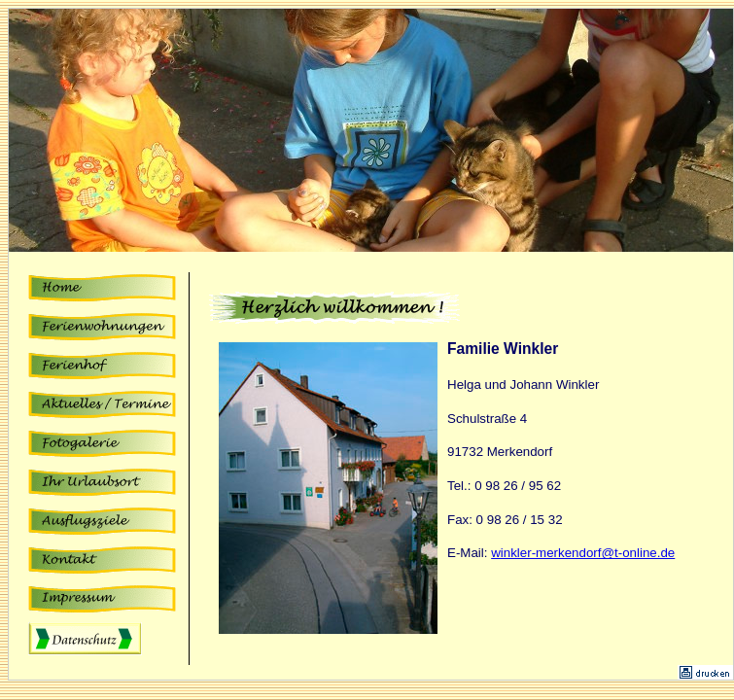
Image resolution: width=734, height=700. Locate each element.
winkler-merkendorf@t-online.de (583, 553)
